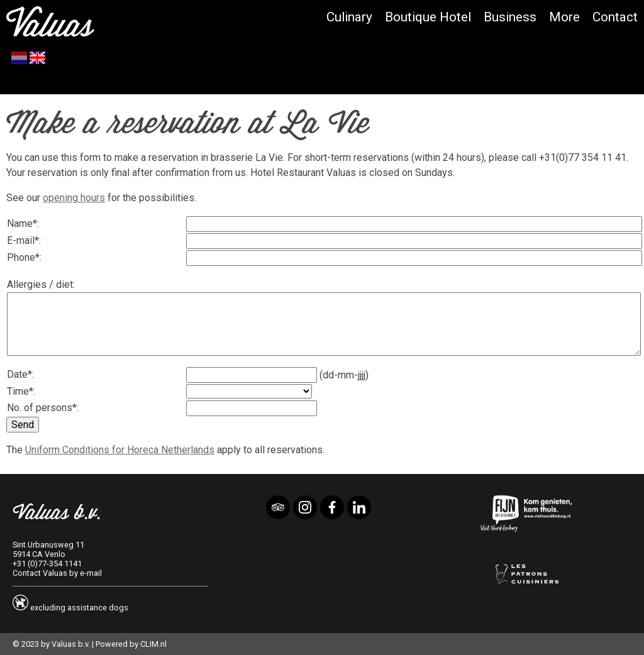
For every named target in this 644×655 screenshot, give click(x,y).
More (564, 17)
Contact (615, 17)
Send (23, 425)
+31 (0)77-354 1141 (47, 564)
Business (510, 17)
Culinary (349, 17)
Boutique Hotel (428, 17)
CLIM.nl (153, 644)
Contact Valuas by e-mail (57, 573)
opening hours (74, 198)
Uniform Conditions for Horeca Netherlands (120, 450)
